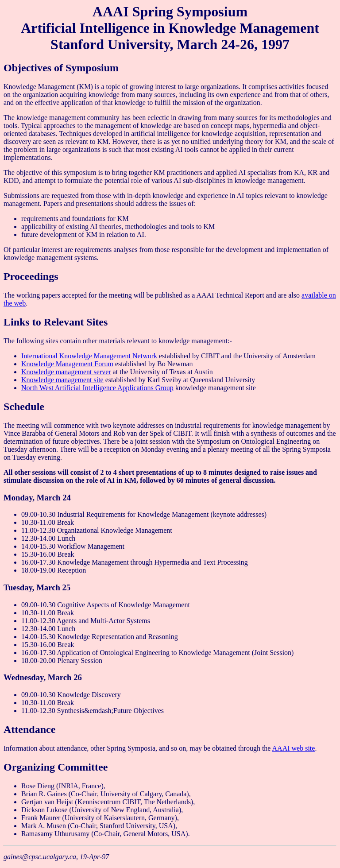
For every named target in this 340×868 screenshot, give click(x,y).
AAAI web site (294, 748)
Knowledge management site (62, 380)
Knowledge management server (66, 372)
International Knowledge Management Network (89, 356)
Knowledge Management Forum (67, 364)
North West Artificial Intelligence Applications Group (97, 388)
